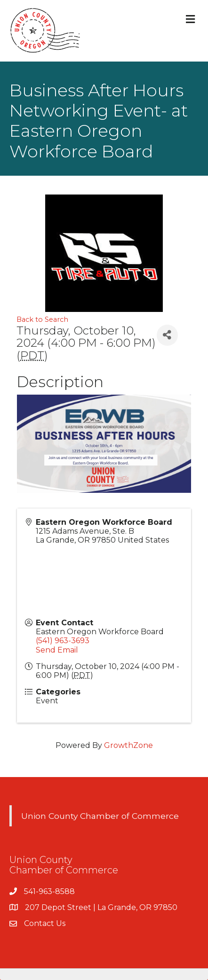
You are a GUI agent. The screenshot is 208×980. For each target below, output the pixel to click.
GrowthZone (128, 745)
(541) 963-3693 (63, 641)
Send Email (57, 650)
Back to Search (42, 319)
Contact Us (45, 923)
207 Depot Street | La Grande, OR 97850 (101, 907)
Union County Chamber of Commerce (100, 816)
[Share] (167, 335)
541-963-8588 (49, 891)
